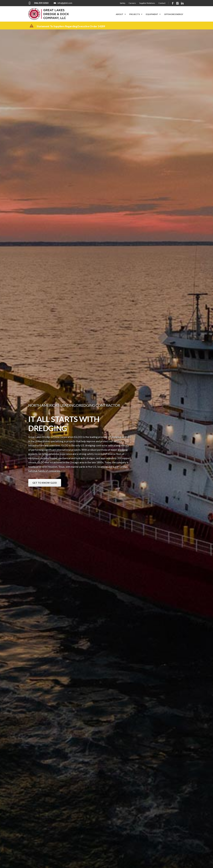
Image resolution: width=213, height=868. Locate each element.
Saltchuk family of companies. (44, 471)
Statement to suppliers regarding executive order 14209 (71, 26)
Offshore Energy (174, 14)
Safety (123, 3)
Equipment (153, 14)
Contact (162, 3)
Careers (132, 3)
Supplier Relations (147, 3)
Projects (136, 14)
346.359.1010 (41, 3)
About (121, 14)
